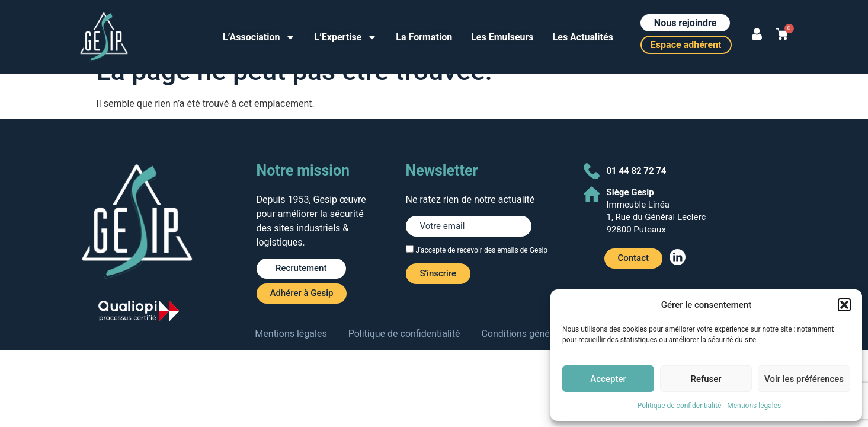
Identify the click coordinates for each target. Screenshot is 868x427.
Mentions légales (754, 406)
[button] (844, 305)
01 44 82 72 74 (637, 171)
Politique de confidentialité (680, 406)
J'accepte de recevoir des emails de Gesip (481, 250)
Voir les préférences (804, 379)
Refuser (706, 379)
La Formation (424, 37)
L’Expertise (345, 37)
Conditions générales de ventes (547, 334)
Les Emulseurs (502, 37)
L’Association (259, 37)
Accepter (608, 379)
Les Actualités (583, 37)
